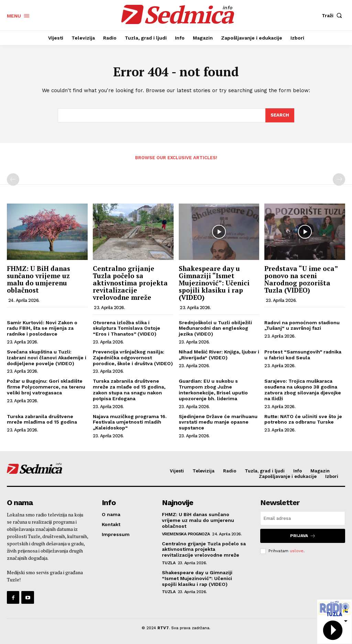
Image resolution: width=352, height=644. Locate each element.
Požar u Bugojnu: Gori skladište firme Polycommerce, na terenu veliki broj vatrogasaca (46, 387)
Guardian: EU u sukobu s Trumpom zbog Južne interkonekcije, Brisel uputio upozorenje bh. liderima (213, 390)
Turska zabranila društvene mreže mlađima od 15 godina (42, 419)
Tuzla (169, 563)
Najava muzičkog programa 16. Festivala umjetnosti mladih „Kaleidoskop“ (130, 422)
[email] (303, 518)
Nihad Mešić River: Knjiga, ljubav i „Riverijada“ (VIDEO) (219, 355)
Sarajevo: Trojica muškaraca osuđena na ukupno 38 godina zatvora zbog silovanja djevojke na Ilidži (303, 390)
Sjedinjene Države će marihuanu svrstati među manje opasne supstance (218, 422)
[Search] (280, 116)
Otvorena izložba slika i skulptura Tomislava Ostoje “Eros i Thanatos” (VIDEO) (126, 328)
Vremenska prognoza (186, 534)
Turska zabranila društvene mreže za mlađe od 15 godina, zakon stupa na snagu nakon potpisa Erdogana (129, 390)
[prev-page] (13, 179)
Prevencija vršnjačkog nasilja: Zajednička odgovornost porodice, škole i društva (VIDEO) (133, 358)
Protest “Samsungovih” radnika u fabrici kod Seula (303, 355)
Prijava (303, 536)
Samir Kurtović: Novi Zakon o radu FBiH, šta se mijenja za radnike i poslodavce (42, 328)
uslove (297, 551)
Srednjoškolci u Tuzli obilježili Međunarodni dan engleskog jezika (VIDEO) (215, 328)
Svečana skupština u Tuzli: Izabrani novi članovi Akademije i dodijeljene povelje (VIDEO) (47, 358)
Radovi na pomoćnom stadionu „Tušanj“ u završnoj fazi (302, 325)
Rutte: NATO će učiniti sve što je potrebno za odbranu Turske (303, 419)
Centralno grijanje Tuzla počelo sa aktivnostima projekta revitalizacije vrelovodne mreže (130, 283)
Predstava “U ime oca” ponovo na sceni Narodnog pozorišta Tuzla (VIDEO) (301, 279)
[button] (333, 15)
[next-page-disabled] (339, 179)
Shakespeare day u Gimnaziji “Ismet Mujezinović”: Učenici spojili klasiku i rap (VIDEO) (214, 283)
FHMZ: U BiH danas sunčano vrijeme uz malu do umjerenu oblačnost (38, 279)
